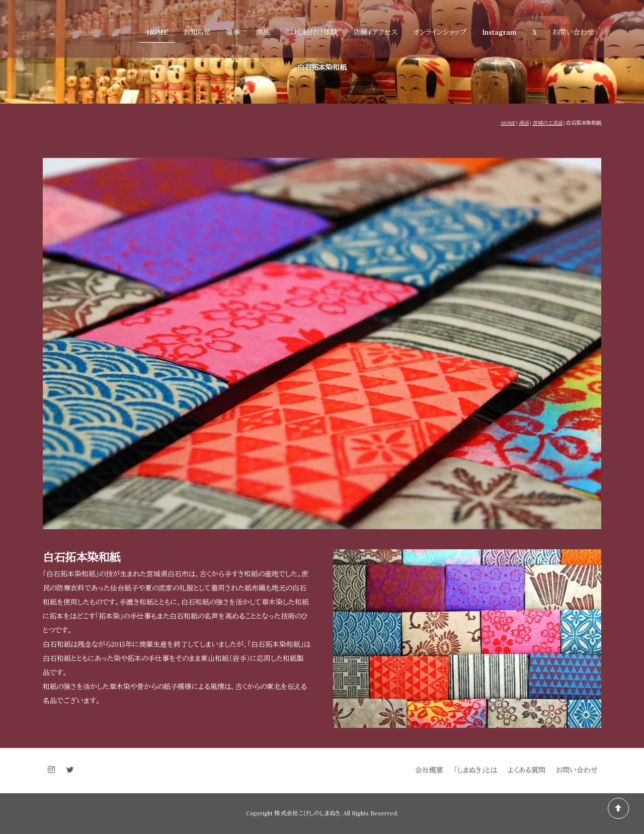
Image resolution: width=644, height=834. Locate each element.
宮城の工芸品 (547, 123)
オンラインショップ (440, 33)
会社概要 (429, 771)
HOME (157, 33)
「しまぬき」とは (475, 771)
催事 (233, 33)
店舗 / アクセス (375, 33)
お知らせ (197, 33)
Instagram (499, 33)
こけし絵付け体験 (311, 33)
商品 (263, 33)
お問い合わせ (573, 33)
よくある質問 (527, 771)
